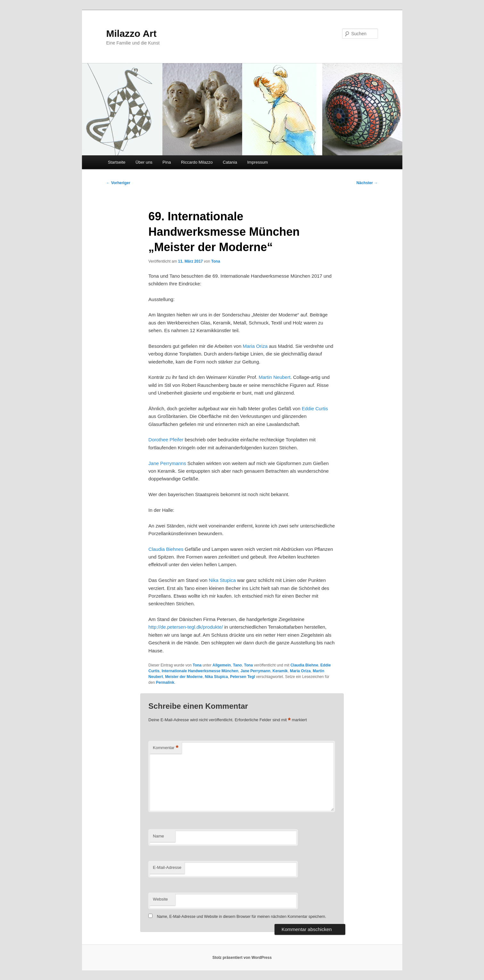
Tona (216, 261)
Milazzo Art (131, 33)
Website (160, 899)
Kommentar (166, 748)
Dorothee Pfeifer (166, 440)
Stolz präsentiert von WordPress (242, 958)
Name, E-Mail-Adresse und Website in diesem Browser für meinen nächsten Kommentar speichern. (242, 917)
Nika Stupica (222, 580)
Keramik (280, 671)
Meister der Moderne (184, 677)
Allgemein (221, 665)
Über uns (144, 162)
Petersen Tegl (242, 677)
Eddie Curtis (315, 408)
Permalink (165, 682)
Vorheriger (118, 183)
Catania (230, 162)
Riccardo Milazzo (197, 162)
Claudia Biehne (304, 665)
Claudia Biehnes (166, 549)
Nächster (367, 183)
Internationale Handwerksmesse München (200, 671)
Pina (167, 162)
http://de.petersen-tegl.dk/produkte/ (186, 627)
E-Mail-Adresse (167, 867)
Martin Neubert (274, 377)
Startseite (117, 162)
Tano (237, 665)
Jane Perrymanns (167, 463)
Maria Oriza (255, 346)
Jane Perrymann (255, 671)
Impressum (258, 162)
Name (158, 836)
